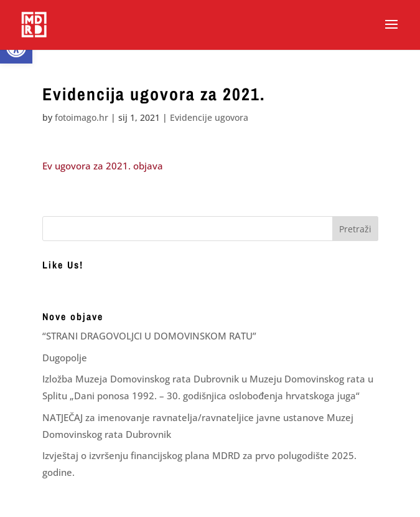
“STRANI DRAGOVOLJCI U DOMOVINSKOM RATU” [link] (149, 336)
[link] (34, 24)
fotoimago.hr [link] (82, 117)
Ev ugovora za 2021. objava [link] (103, 166)
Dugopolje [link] (65, 358)
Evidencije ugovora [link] (209, 117)
